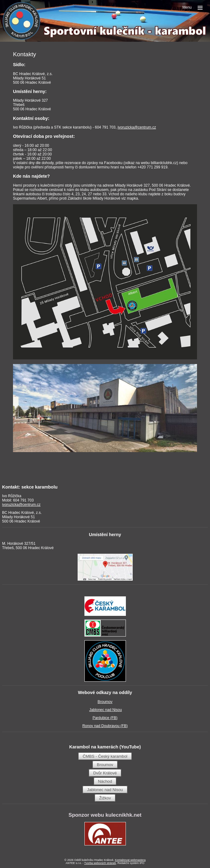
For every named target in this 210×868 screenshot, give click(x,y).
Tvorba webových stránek (100, 863)
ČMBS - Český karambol (105, 756)
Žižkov (105, 798)
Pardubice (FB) (105, 718)
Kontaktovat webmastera (130, 860)
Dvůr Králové (105, 773)
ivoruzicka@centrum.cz (137, 127)
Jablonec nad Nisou (105, 710)
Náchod (105, 781)
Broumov (105, 702)
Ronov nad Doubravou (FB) (105, 726)
